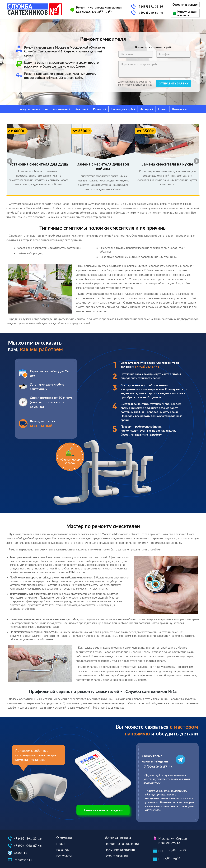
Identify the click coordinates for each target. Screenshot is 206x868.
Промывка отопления (120, 850)
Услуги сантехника (34, 109)
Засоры (146, 109)
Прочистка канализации (122, 844)
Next (195, 160)
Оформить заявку (185, 5)
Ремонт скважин (116, 856)
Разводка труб (122, 109)
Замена (80, 109)
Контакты (179, 109)
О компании (65, 838)
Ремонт (99, 109)
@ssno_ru (20, 853)
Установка (60, 109)
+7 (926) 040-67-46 (150, 13)
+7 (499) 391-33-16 (150, 6)
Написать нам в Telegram (103, 810)
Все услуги (64, 856)
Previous (8, 160)
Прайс (163, 109)
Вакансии (63, 850)
